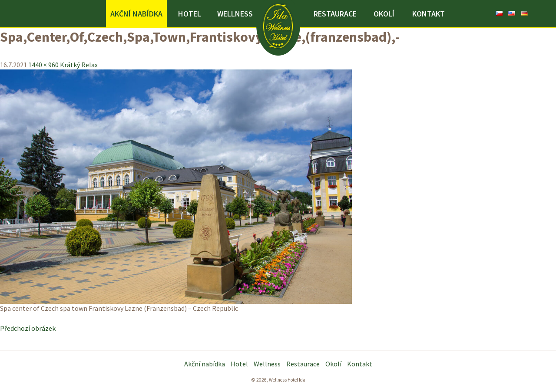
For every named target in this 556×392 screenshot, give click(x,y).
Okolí (384, 14)
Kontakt (429, 14)
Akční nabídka (136, 14)
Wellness (235, 14)
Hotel (190, 14)
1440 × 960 (43, 65)
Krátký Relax (79, 65)
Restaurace (335, 14)
